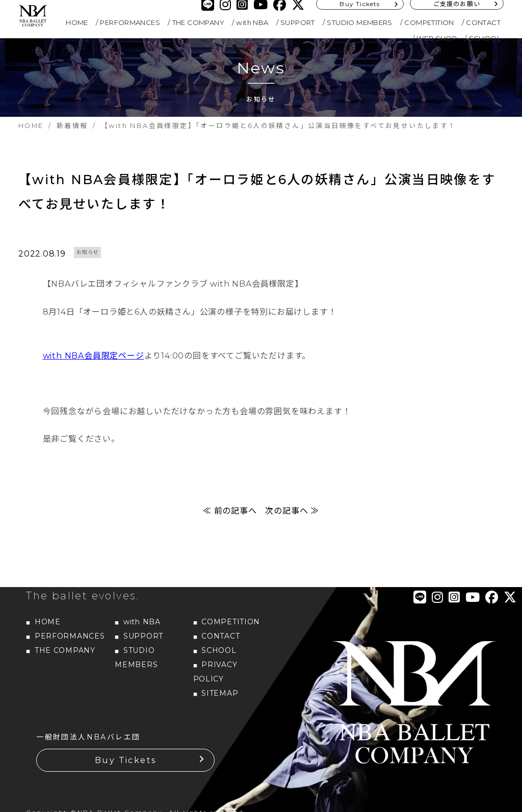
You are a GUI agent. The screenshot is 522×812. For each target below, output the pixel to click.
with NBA (252, 22)
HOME (77, 22)
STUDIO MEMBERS (360, 22)
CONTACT (483, 22)
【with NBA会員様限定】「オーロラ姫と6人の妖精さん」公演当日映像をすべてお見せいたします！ (258, 193)
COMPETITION (429, 22)
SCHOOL (485, 38)
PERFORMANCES (130, 22)
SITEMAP (220, 696)
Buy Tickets (125, 763)
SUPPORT (298, 22)
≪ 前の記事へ (230, 514)
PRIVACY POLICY (215, 675)
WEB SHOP (437, 38)
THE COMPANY (198, 22)
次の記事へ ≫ (292, 514)
